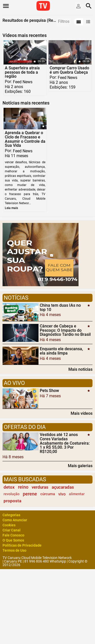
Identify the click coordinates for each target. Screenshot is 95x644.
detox (9, 487)
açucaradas (63, 487)
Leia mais (11, 208)
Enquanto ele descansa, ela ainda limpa (61, 351)
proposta (12, 501)
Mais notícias (80, 369)
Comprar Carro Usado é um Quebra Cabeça (69, 70)
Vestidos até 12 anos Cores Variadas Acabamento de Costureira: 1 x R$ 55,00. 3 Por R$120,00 (65, 443)
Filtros (64, 21)
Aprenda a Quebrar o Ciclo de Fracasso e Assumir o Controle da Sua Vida (25, 139)
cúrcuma (48, 494)
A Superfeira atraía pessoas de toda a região (22, 72)
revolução (12, 494)
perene (30, 494)
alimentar (77, 494)
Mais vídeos (82, 413)
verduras (40, 487)
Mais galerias (80, 466)
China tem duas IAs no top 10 (60, 307)
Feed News (23, 82)
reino (23, 487)
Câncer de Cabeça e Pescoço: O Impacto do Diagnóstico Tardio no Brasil (65, 330)
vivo (62, 494)
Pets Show (49, 391)
